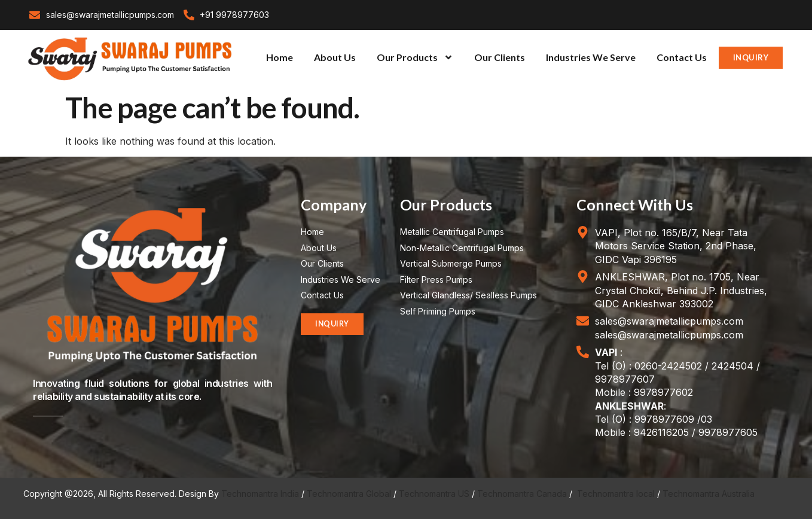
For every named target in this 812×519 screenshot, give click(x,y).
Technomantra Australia (709, 494)
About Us (335, 57)
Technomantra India (260, 494)
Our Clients (500, 57)
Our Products (415, 57)
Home (280, 57)
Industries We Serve (591, 57)
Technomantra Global (349, 494)
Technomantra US (434, 494)
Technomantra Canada (522, 494)
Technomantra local (616, 494)
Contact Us (682, 57)
